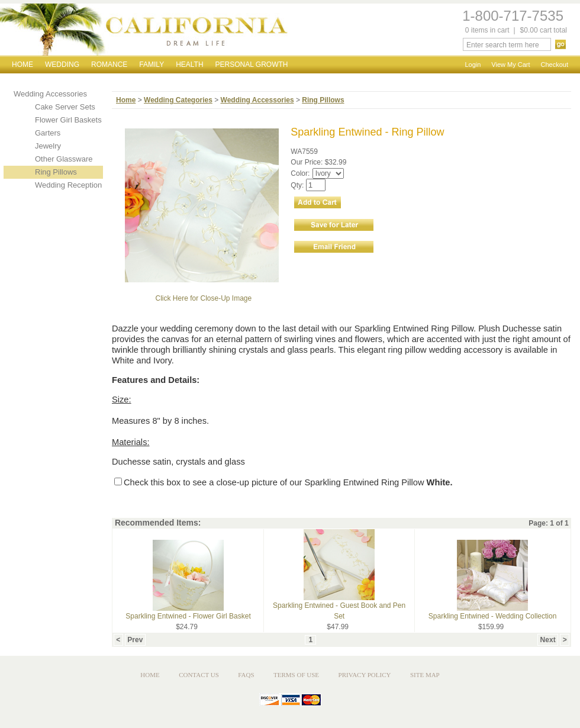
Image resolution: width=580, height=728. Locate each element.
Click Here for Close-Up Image (203, 298)
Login (473, 65)
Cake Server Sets (65, 107)
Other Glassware (64, 159)
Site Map (425, 675)
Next (548, 640)
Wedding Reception (68, 185)
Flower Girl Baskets (68, 120)
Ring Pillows (56, 172)
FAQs (246, 675)
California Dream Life (144, 30)
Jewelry (48, 146)
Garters (48, 133)
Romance (109, 65)
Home (22, 65)
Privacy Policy (365, 675)
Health (189, 65)
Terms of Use (296, 675)
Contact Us (199, 675)
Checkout (555, 65)
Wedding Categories (178, 100)
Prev (135, 640)
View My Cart (510, 65)
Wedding (62, 65)
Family (152, 65)
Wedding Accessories (50, 94)
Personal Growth (252, 65)
